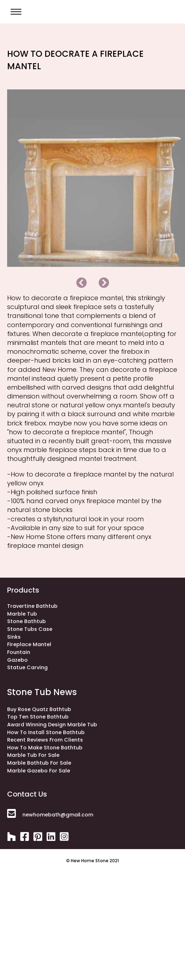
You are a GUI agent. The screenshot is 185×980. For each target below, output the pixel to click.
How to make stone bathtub (45, 748)
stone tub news (42, 692)
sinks (14, 637)
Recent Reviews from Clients (45, 740)
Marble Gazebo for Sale (39, 771)
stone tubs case (30, 629)
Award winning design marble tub (52, 725)
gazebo (17, 660)
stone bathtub (27, 621)
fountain (19, 652)
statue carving (27, 667)
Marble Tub (22, 614)
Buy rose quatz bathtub (39, 709)
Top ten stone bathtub (38, 717)
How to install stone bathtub (46, 732)
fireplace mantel (29, 644)
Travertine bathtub (32, 606)
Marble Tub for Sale (33, 755)
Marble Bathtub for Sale (39, 763)
